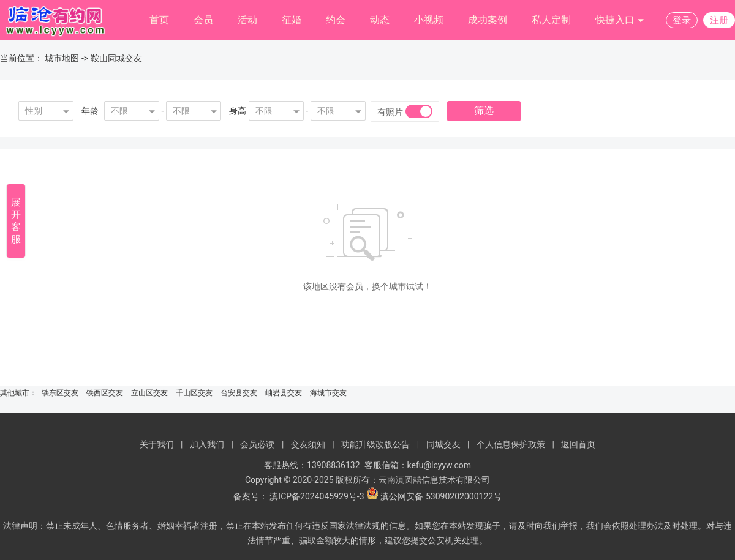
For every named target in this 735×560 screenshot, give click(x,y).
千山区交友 (194, 393)
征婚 (292, 20)
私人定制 (551, 20)
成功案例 (488, 20)
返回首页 (578, 444)
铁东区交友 (60, 393)
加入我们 (207, 444)
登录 (682, 20)
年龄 (90, 111)
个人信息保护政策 (511, 444)
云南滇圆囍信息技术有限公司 (434, 480)
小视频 (429, 20)
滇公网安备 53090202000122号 (441, 496)
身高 (238, 111)
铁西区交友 (105, 393)
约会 (336, 20)
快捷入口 (620, 21)
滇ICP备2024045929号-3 (317, 496)
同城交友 (443, 444)
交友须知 (308, 444)
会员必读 (257, 444)
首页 (159, 20)
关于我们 (157, 444)
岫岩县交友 (284, 393)
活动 (247, 20)
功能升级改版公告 (375, 444)
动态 (380, 20)
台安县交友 (239, 393)
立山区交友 (149, 393)
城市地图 (62, 58)
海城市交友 (328, 393)
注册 (719, 20)
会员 (203, 20)
